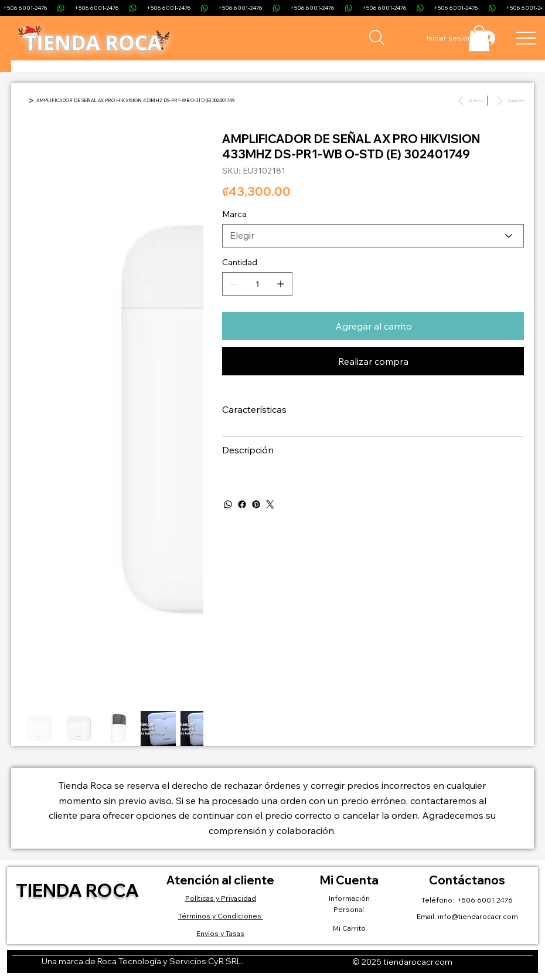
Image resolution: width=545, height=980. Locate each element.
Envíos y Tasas (220, 933)
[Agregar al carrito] (373, 326)
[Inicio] (23, 100)
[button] (479, 38)
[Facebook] (242, 504)
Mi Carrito (349, 928)
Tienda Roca (77, 890)
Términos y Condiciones (221, 916)
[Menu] (526, 38)
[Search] (377, 38)
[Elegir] (373, 236)
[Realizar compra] (373, 361)
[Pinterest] (256, 504)
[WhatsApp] (228, 504)
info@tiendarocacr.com (478, 916)
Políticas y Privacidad (221, 898)
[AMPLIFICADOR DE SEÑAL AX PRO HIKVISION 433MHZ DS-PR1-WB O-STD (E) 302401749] (135, 100)
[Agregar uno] (281, 284)
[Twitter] (270, 504)
